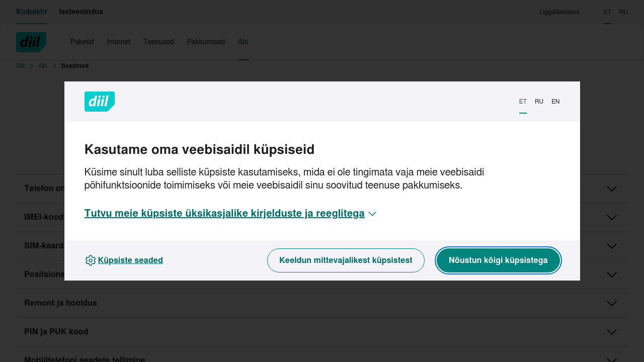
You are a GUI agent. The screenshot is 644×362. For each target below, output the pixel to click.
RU (539, 102)
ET (523, 102)
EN (555, 102)
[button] (231, 214)
